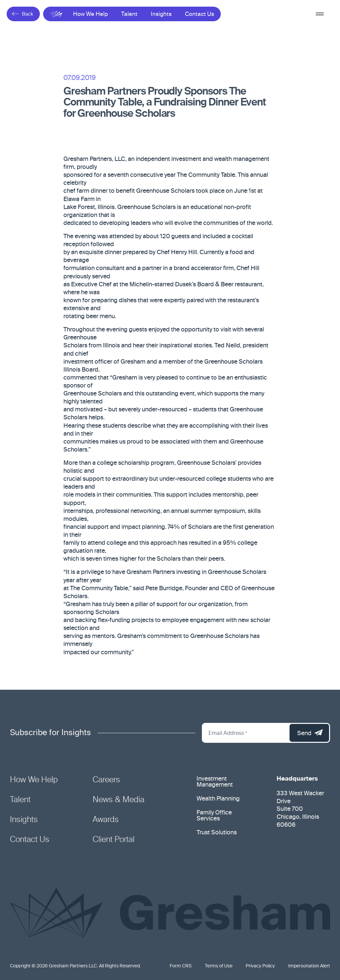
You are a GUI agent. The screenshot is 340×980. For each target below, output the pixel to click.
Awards (106, 820)
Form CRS (181, 966)
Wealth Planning (218, 799)
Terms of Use (219, 966)
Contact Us (200, 14)
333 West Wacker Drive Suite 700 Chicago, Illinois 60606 (300, 809)
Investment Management (215, 782)
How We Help (90, 14)
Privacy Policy (260, 966)
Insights (161, 14)
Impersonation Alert (309, 966)
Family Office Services (214, 816)
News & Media (119, 800)
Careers (106, 780)
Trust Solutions (217, 833)
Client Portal (114, 840)
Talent (129, 14)
